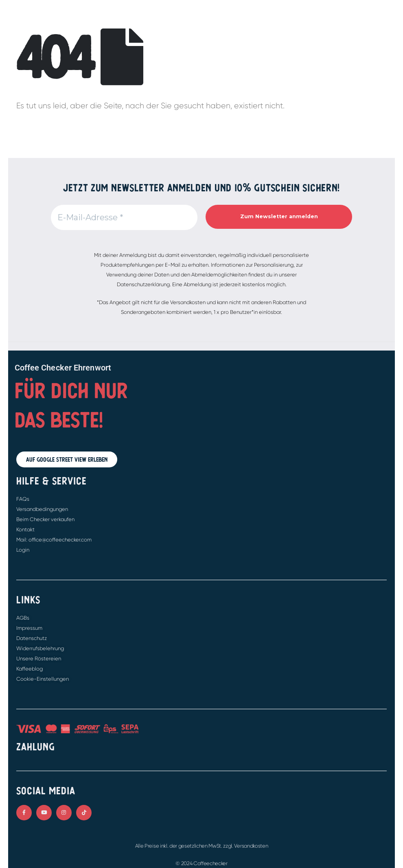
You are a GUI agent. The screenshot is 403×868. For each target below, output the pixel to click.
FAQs (23, 499)
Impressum (29, 628)
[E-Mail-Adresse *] (124, 217)
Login (23, 550)
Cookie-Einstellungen (43, 679)
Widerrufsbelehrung (40, 648)
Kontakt (25, 529)
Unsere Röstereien (39, 659)
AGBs (23, 618)
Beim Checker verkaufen (45, 519)
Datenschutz (32, 638)
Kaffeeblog (30, 669)
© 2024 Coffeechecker (201, 863)
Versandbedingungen (42, 509)
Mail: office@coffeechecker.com (54, 540)
